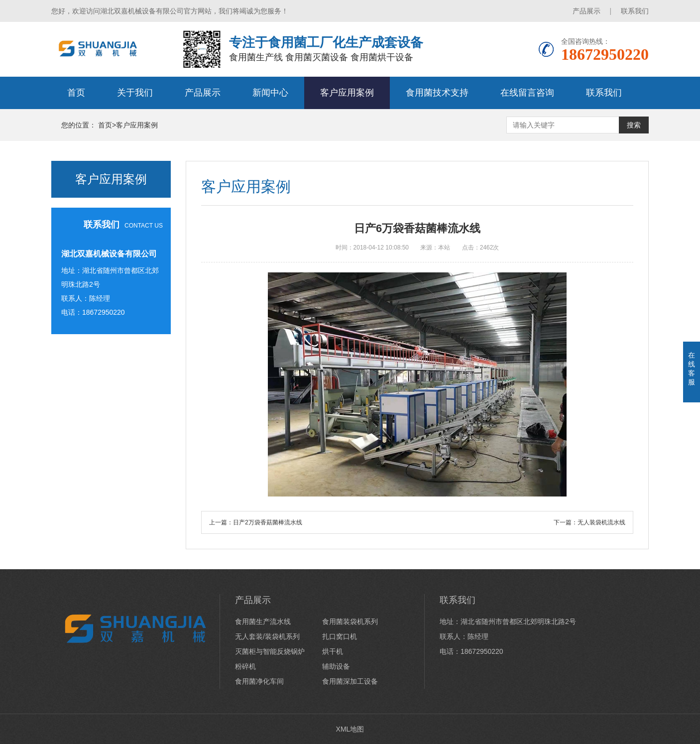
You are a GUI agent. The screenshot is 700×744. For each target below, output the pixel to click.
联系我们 (635, 11)
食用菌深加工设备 (350, 681)
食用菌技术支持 (437, 93)
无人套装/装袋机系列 (267, 636)
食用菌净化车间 (259, 681)
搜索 (634, 125)
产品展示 (586, 11)
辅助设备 (336, 666)
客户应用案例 (347, 93)
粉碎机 (245, 666)
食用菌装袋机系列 (350, 621)
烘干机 (333, 651)
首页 (76, 93)
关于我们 (135, 93)
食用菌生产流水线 (263, 621)
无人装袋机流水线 (601, 522)
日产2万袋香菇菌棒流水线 (268, 522)
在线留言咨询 (527, 93)
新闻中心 (270, 93)
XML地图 (350, 729)
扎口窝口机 (340, 636)
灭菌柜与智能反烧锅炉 (270, 651)
